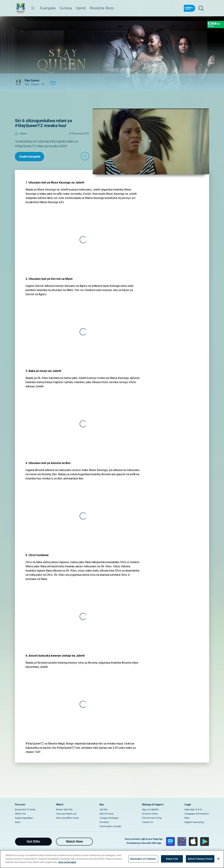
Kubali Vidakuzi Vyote (200, 859)
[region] (112, 859)
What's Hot (20, 814)
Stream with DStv (64, 810)
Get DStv (104, 810)
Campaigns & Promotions (197, 814)
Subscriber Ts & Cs (193, 810)
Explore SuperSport (24, 818)
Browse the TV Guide (25, 810)
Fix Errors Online (150, 814)
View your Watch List (66, 814)
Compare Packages (109, 818)
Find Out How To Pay (152, 818)
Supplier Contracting (194, 822)
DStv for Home (106, 814)
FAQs (187, 818)
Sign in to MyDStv (150, 810)
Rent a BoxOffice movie (67, 818)
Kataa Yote (172, 859)
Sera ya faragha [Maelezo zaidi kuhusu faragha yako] (67, 862)
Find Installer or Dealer (110, 826)
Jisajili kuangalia (29, 157)
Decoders (104, 822)
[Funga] (218, 859)
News (18, 822)
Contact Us (148, 822)
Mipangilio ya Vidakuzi (143, 859)
